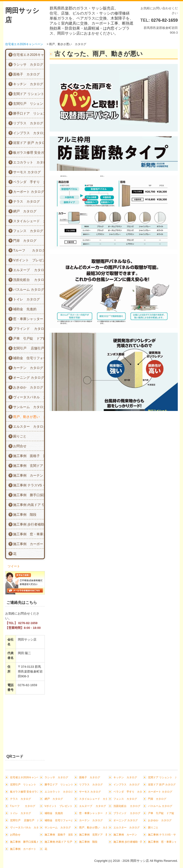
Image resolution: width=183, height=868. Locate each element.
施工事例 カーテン (28, 475)
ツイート (14, 566)
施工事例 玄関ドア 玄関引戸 (29, 466)
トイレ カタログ (26, 299)
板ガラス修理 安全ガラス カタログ (29, 153)
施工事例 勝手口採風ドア (29, 495)
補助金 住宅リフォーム (29, 358)
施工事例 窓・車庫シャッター (29, 534)
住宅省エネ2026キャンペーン (29, 55)
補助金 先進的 (25, 309)
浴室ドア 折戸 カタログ (29, 143)
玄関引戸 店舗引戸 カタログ (29, 348)
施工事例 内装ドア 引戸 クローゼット (29, 505)
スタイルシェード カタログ (29, 221)
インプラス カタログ (29, 133)
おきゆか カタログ (28, 387)
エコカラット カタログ (29, 162)
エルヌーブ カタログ (29, 270)
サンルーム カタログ (29, 407)
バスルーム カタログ (29, 289)
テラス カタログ (26, 201)
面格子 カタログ (26, 74)
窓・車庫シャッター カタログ (29, 319)
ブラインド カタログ (29, 329)
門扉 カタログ (25, 241)
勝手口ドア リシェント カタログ (29, 113)
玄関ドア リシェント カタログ (29, 94)
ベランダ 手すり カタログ (29, 182)
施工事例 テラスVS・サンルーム (29, 485)
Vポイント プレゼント (29, 260)
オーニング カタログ (29, 378)
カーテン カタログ (28, 368)
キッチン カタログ (28, 84)
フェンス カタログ (28, 231)
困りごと (20, 436)
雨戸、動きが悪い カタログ (29, 417)
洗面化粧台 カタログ (29, 280)
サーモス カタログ (27, 172)
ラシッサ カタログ (28, 64)
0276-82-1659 (164, 20)
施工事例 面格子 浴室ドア (29, 456)
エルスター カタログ (29, 426)
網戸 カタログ (25, 211)
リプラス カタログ (28, 123)
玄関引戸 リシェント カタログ (29, 104)
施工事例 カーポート (29, 544)
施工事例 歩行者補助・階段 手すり (29, 524)
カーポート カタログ (29, 192)
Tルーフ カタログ (29, 250)
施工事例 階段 (25, 515)
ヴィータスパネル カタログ (29, 397)
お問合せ (20, 446)
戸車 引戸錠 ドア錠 (29, 338)
